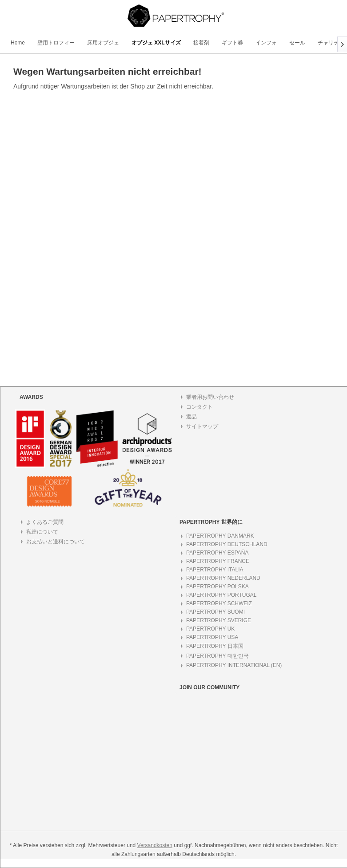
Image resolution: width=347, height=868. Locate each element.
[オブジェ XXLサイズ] (156, 43)
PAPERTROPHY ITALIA (215, 570)
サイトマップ (202, 426)
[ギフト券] (232, 43)
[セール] (297, 43)
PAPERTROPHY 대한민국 (217, 656)
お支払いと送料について (56, 542)
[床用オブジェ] (103, 43)
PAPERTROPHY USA (212, 637)
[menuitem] (18, 43)
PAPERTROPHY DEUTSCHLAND (227, 544)
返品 (191, 417)
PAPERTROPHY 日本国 (215, 646)
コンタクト (199, 407)
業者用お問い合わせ (210, 397)
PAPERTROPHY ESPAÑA (217, 553)
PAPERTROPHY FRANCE (218, 561)
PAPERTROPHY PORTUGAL (221, 595)
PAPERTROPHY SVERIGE (219, 620)
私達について (42, 532)
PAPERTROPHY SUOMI (215, 612)
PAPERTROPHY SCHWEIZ (219, 603)
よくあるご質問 (45, 522)
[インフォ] (266, 43)
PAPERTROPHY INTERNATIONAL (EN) (234, 665)
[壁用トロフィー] (56, 43)
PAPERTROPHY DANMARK (220, 536)
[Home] (18, 43)
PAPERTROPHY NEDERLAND (223, 578)
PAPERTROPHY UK (210, 629)
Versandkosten (155, 845)
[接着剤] (201, 43)
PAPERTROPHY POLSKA (217, 587)
